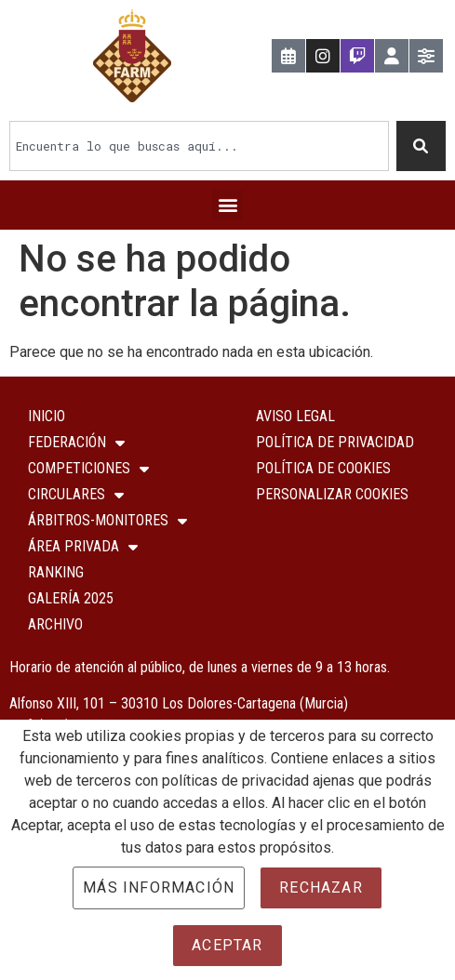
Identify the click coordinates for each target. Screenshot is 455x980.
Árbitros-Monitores (107, 521)
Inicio (47, 416)
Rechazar (321, 887)
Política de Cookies (323, 468)
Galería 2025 (71, 598)
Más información (159, 887)
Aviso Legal (295, 416)
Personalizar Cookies (332, 494)
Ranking (56, 572)
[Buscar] (422, 146)
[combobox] (199, 146)
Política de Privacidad (335, 442)
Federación (76, 443)
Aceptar (227, 945)
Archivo (55, 624)
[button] (227, 205)
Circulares (76, 495)
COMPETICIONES (88, 469)
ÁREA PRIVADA (83, 547)
